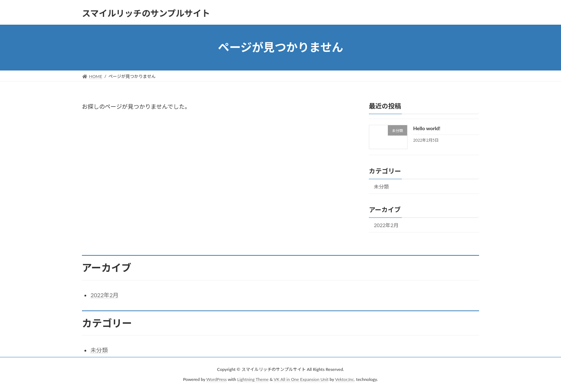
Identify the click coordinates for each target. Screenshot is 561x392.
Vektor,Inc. (345, 379)
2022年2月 (386, 225)
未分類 (381, 187)
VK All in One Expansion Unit (301, 379)
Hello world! (427, 128)
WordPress (217, 379)
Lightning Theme (253, 379)
